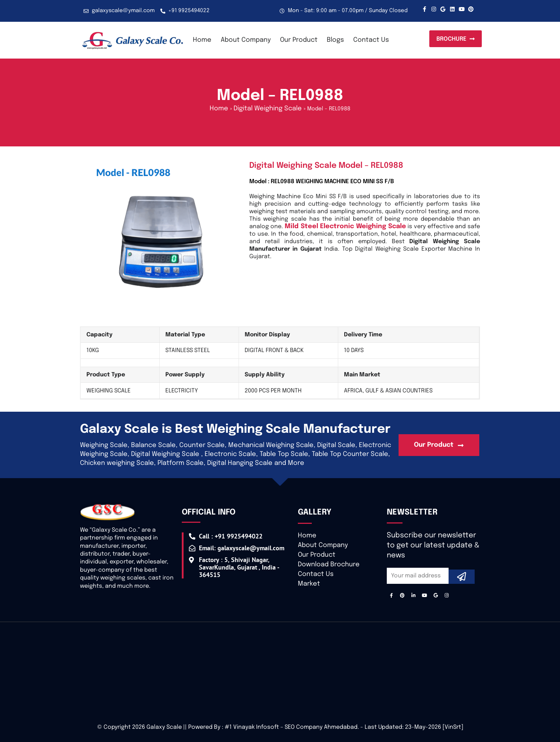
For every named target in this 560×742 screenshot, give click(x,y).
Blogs (335, 40)
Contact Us (371, 40)
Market (309, 584)
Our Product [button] (299, 40)
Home (202, 40)
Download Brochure (329, 565)
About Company (246, 40)
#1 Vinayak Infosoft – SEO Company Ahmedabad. (292, 727)
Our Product (317, 555)
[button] (456, 39)
